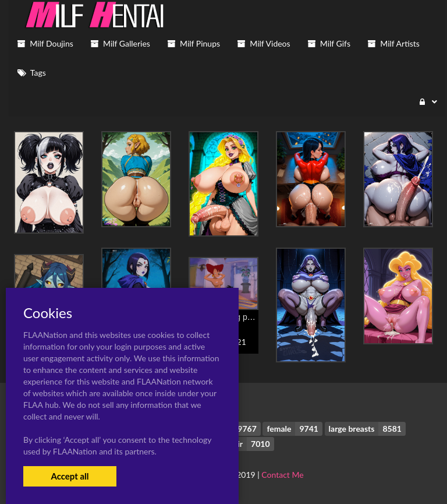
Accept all (70, 476)
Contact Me (282, 475)
